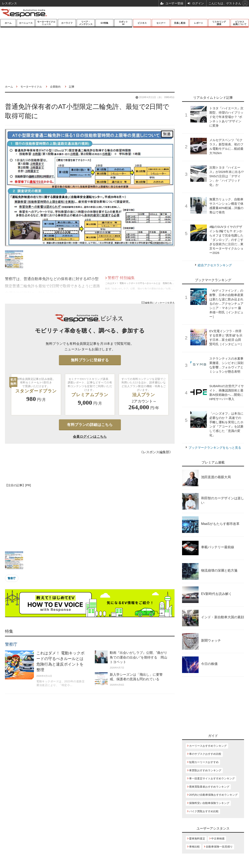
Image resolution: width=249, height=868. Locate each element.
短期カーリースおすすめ (204, 762)
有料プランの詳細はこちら (90, 425)
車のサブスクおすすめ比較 (205, 754)
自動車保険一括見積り (219, 847)
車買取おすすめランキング (205, 770)
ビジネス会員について (240, 23)
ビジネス (142, 23)
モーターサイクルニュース (46, 23)
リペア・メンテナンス (86, 23)
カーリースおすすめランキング (208, 746)
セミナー (161, 23)
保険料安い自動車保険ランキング (209, 803)
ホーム (8, 23)
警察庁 (12, 578)
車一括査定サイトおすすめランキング (212, 778)
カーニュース (26, 23)
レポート (199, 23)
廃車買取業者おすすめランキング (209, 787)
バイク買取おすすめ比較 (204, 811)
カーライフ (67, 23)
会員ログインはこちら (90, 437)
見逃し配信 (180, 23)
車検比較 (194, 847)
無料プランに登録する (90, 360)
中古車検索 (218, 839)
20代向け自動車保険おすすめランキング (213, 795)
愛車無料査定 (197, 839)
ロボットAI (123, 23)
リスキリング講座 (219, 23)
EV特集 (104, 23)
